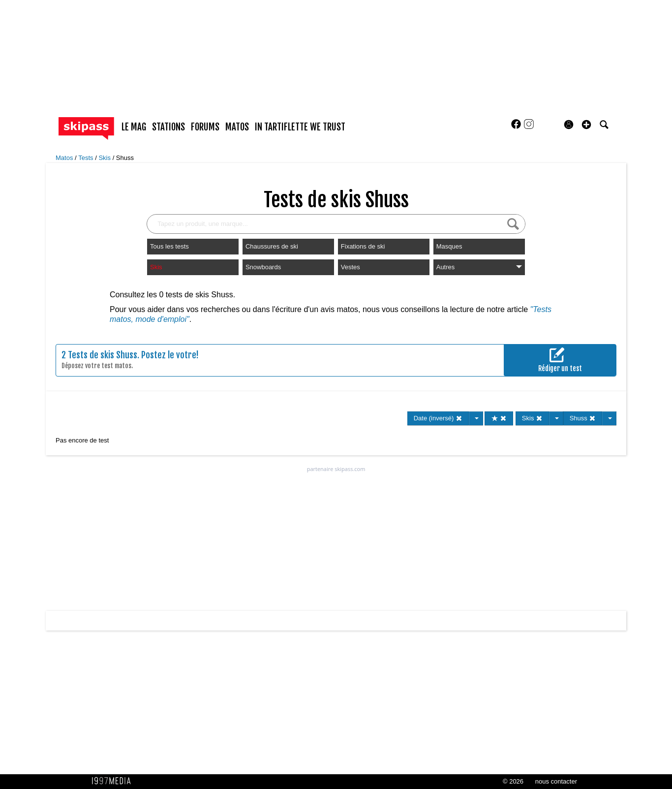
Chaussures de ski (272, 246)
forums (205, 127)
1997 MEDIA (114, 781)
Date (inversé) (438, 418)
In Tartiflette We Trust (300, 127)
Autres (479, 267)
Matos (65, 158)
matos (237, 127)
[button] (586, 125)
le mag (134, 127)
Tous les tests (169, 246)
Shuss (125, 158)
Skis (105, 158)
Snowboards (263, 267)
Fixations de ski (363, 246)
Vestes (351, 267)
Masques (449, 246)
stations (168, 127)
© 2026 (513, 781)
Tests (87, 158)
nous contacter (556, 781)
